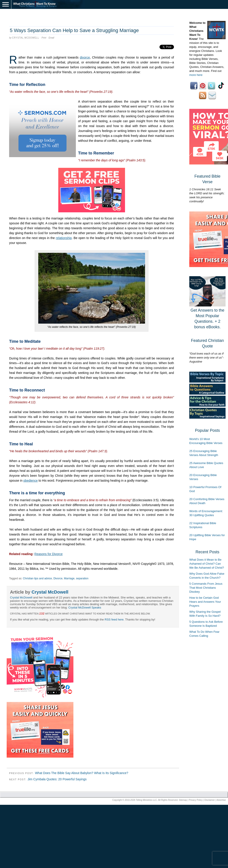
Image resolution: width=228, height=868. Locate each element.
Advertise (221, 800)
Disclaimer (210, 800)
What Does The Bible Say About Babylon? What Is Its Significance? (82, 773)
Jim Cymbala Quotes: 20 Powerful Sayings (57, 779)
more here (196, 75)
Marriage (69, 578)
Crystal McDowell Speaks (85, 607)
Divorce (58, 578)
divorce (85, 57)
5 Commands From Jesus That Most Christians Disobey (206, 588)
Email (51, 38)
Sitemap (183, 800)
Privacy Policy (196, 800)
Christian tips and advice (37, 578)
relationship (64, 238)
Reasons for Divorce (49, 554)
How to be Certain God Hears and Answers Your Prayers (205, 602)
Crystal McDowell (25, 38)
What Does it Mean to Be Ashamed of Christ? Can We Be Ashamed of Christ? (207, 564)
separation (82, 578)
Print (44, 38)
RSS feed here (114, 620)
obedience (31, 481)
